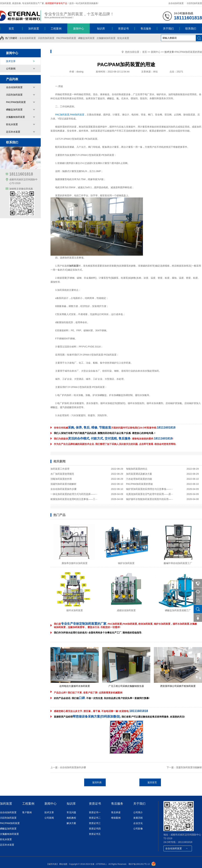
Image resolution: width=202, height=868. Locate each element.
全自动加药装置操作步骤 (63, 489)
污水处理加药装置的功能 (139, 479)
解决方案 (71, 823)
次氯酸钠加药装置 (106, 38)
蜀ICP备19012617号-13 (139, 864)
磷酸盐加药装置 (86, 38)
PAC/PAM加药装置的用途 (139, 484)
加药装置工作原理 (60, 469)
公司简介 (138, 812)
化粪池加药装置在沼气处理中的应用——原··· (149, 494)
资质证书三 (95, 823)
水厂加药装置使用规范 (62, 474)
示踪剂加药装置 (194, 3)
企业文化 (138, 823)
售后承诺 (116, 812)
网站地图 (63, 864)
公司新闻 (11, 69)
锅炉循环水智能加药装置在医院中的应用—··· (149, 499)
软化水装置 (123, 38)
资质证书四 (95, 829)
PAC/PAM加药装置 (66, 38)
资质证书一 (95, 812)
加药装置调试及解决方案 (139, 474)
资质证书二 (95, 818)
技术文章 (11, 61)
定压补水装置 (13, 132)
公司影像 (138, 829)
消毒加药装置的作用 (61, 479)
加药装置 (86, 127)
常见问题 (71, 812)
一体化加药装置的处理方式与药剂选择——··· (74, 494)
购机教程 (71, 818)
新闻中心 (156, 52)
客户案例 (27, 812)
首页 (145, 52)
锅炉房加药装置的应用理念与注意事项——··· (149, 489)
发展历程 (138, 818)
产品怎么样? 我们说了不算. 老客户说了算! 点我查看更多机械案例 (88, 693)
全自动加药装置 (176, 3)
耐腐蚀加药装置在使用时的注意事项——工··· (74, 499)
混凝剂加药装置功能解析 (63, 484)
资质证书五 (95, 834)
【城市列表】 (53, 864)
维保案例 (116, 818)
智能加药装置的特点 (137, 469)
